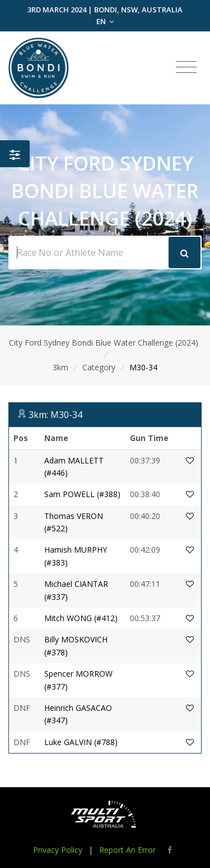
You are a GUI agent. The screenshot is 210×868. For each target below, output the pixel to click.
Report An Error (127, 850)
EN (105, 21)
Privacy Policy (58, 850)
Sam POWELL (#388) (82, 494)
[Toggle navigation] (186, 67)
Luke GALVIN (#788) (81, 742)
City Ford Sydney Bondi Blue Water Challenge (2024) (104, 343)
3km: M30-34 (55, 415)
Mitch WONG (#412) (81, 618)
